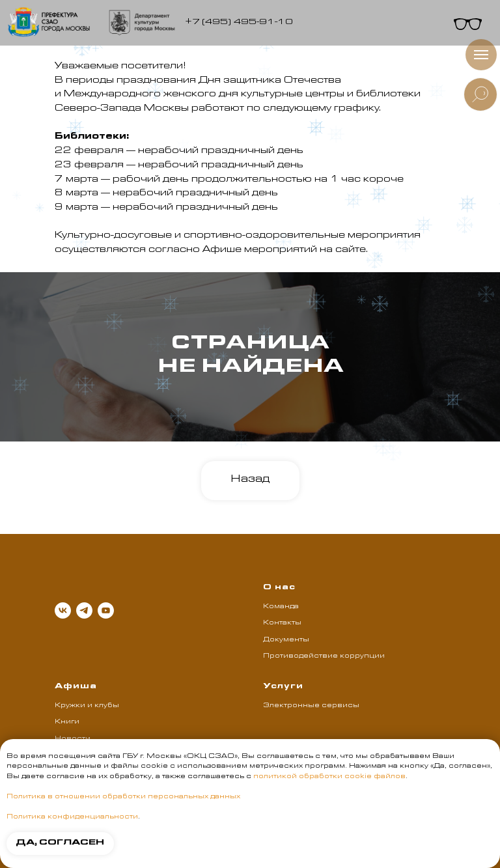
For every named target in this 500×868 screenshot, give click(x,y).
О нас (279, 588)
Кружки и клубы (87, 706)
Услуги (283, 687)
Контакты (282, 623)
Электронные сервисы (311, 706)
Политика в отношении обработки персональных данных (123, 797)
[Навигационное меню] (481, 55)
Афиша (76, 687)
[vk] (63, 610)
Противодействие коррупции (324, 656)
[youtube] (106, 610)
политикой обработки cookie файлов (329, 777)
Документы (286, 640)
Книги (67, 722)
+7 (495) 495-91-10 (239, 22)
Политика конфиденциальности (72, 817)
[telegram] (84, 610)
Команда (281, 607)
